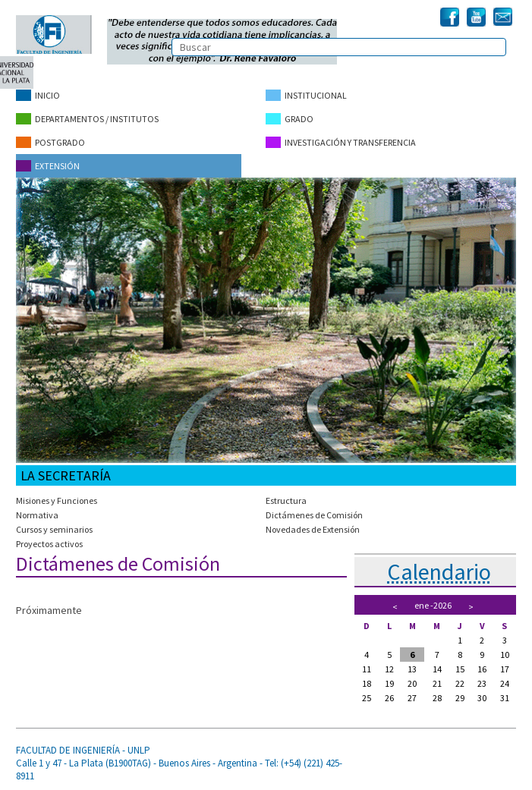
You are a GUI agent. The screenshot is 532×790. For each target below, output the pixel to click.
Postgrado (50, 142)
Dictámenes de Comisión (314, 515)
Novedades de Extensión (313, 529)
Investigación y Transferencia (341, 142)
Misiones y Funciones (57, 500)
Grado (290, 119)
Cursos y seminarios (54, 529)
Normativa (37, 515)
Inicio (38, 95)
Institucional (306, 95)
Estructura (286, 500)
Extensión (48, 166)
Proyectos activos (49, 544)
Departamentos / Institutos (87, 119)
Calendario (439, 571)
